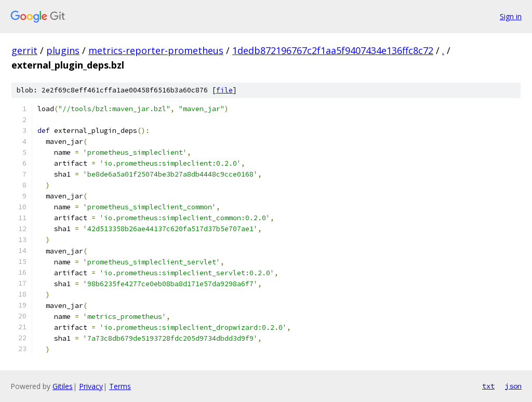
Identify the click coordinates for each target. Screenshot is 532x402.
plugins (63, 50)
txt (488, 386)
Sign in (511, 16)
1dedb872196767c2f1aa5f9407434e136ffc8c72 (333, 50)
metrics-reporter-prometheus (156, 50)
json (513, 386)
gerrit (24, 50)
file (224, 90)
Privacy (91, 386)
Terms (120, 386)
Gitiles (63, 386)
